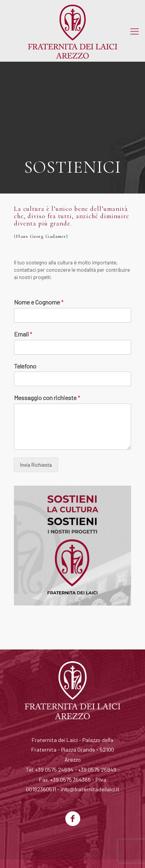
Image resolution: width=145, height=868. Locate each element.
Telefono (25, 366)
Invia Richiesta (36, 465)
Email (23, 334)
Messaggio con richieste (47, 398)
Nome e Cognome (39, 302)
